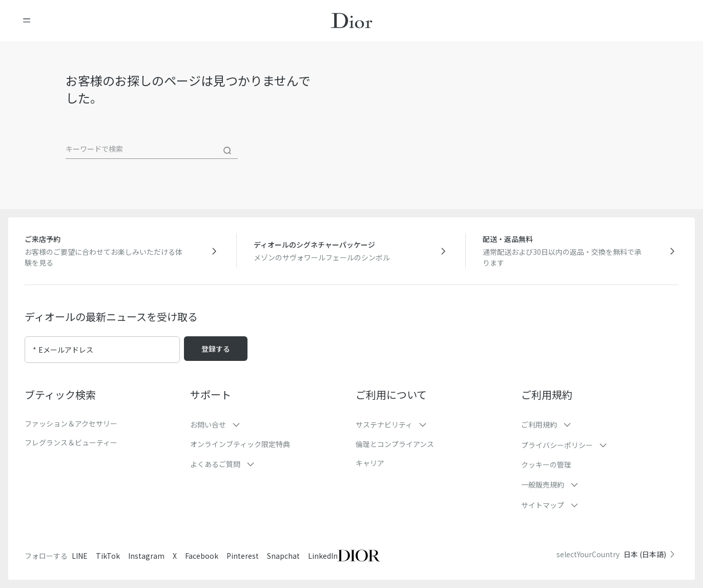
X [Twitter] (175, 556)
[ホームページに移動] (352, 21)
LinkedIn (323, 556)
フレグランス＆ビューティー (71, 442)
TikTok (108, 556)
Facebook (202, 556)
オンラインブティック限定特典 (240, 444)
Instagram (146, 556)
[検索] (228, 151)
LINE (80, 556)
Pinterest (243, 556)
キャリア (370, 463)
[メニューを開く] (27, 21)
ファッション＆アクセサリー (71, 423)
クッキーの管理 (546, 464)
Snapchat (283, 556)
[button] (269, 424)
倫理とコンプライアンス (395, 444)
